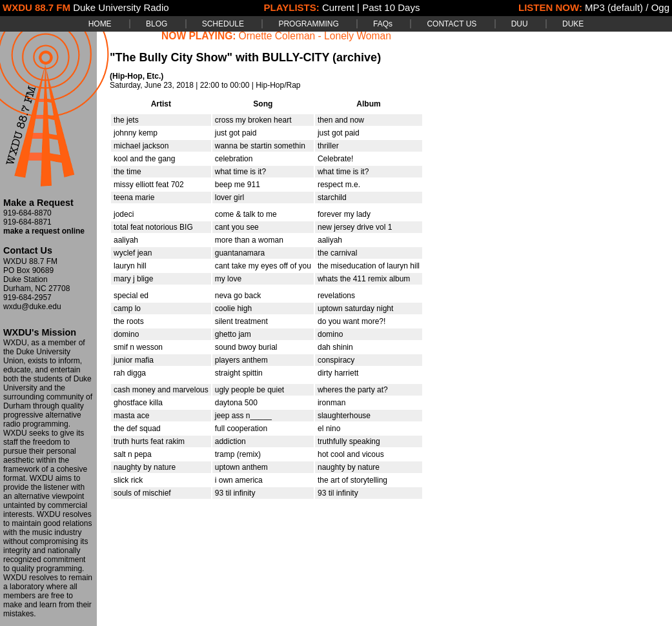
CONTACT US (452, 24)
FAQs (383, 24)
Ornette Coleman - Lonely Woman (315, 36)
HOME (100, 24)
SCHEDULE (223, 24)
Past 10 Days (391, 7)
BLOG (157, 24)
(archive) (357, 57)
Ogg (660, 7)
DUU (520, 24)
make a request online (44, 231)
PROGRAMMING (308, 24)
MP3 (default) (614, 7)
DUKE (573, 24)
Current (338, 7)
